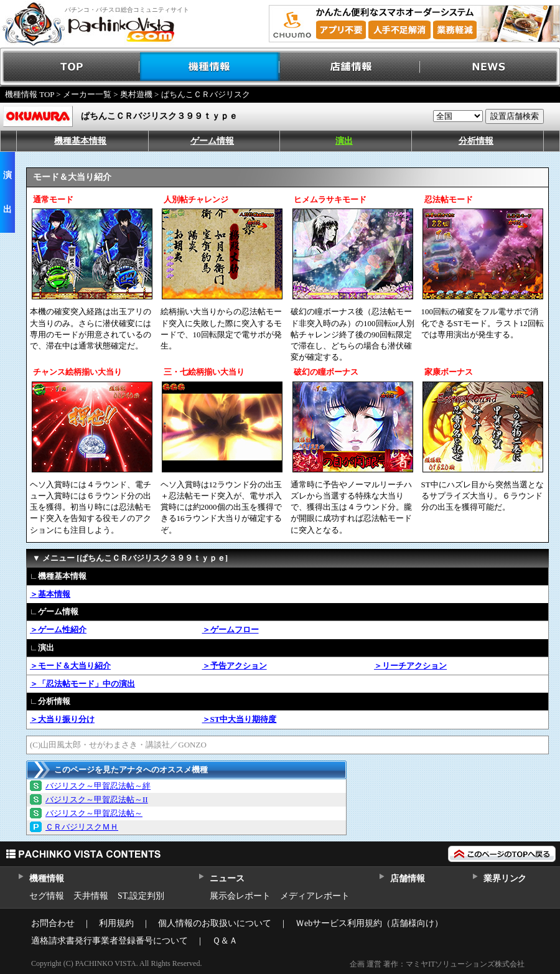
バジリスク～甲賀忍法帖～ (94, 813)
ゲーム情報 (212, 141)
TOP (70, 67)
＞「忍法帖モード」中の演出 (82, 684)
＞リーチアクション (410, 666)
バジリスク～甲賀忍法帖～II (97, 799)
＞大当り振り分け (62, 719)
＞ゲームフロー (231, 630)
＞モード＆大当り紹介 (70, 666)
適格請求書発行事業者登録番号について (110, 941)
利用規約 (116, 923)
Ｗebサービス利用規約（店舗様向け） (369, 923)
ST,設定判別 (141, 896)
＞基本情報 (50, 594)
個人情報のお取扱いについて (215, 923)
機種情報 (210, 67)
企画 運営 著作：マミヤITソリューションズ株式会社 (437, 964)
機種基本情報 (80, 141)
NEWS (490, 67)
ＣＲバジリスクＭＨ (82, 827)
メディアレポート (315, 896)
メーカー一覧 (87, 94)
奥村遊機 (136, 94)
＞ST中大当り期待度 (240, 719)
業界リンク (505, 878)
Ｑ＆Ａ (225, 941)
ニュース (227, 878)
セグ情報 (47, 896)
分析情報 (476, 141)
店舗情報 (350, 67)
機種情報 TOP (30, 94)
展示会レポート (240, 896)
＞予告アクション (235, 666)
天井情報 (91, 896)
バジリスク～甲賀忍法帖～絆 (98, 786)
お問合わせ (53, 923)
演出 (344, 141)
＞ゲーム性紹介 (58, 630)
